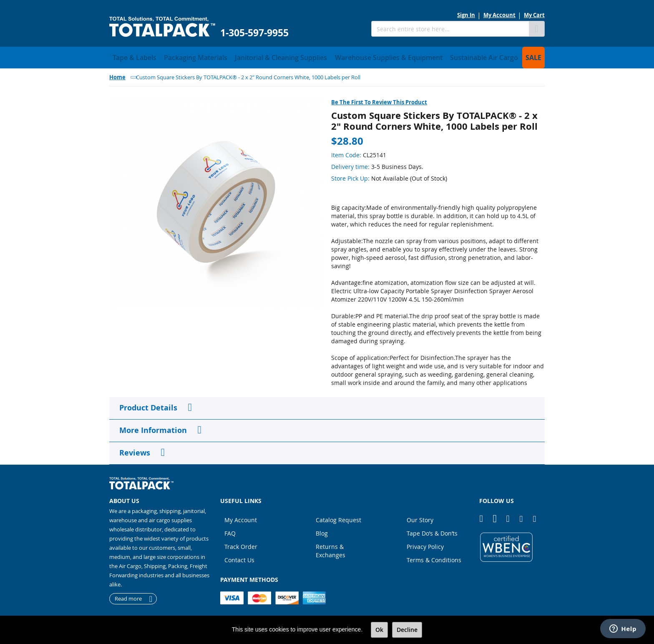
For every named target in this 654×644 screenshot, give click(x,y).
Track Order (241, 544)
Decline (407, 630)
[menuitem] (130, 56)
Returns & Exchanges (331, 548)
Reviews (135, 450)
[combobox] (450, 29)
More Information (153, 428)
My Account (499, 15)
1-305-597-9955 (254, 33)
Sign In (466, 15)
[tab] (327, 406)
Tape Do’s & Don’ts (432, 531)
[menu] (327, 56)
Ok (379, 630)
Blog (322, 531)
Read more (128, 596)
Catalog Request (338, 517)
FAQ (230, 531)
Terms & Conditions (434, 557)
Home (117, 75)
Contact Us (239, 557)
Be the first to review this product (379, 100)
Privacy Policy (425, 544)
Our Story (420, 517)
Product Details (148, 405)
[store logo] (162, 27)
